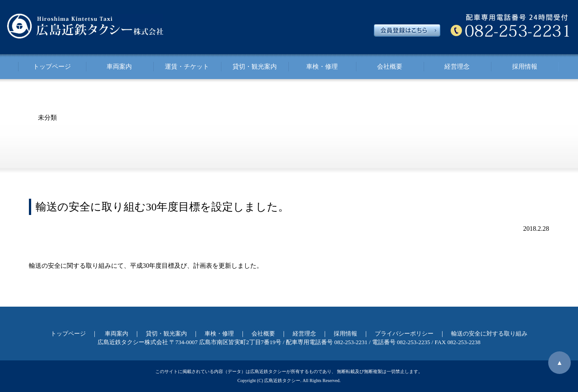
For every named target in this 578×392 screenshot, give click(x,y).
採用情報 (525, 66)
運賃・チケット (187, 66)
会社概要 (390, 66)
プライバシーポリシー (404, 334)
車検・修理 (322, 66)
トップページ (52, 66)
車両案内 (119, 66)
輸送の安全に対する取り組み (489, 334)
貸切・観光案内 (255, 66)
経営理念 (457, 66)
